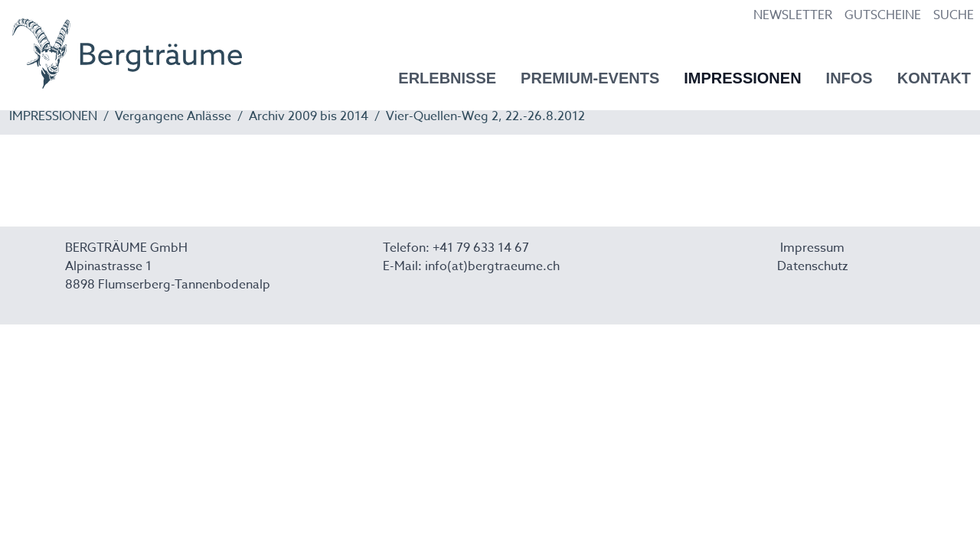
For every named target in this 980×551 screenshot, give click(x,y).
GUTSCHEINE (883, 15)
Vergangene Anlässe (173, 116)
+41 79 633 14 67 (481, 248)
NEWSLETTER (793, 15)
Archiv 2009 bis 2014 (309, 116)
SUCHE (954, 15)
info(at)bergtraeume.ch (492, 266)
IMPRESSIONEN (53, 116)
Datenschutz (813, 266)
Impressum (812, 248)
